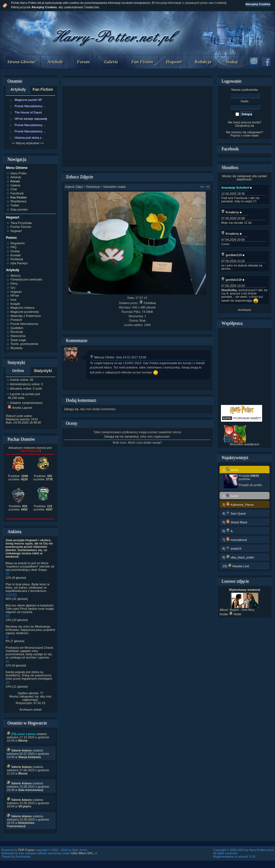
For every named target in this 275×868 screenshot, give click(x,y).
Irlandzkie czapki (115, 187)
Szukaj (232, 62)
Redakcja (203, 62)
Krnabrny (230, 212)
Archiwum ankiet (31, 710)
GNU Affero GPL (82, 853)
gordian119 (231, 255)
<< (202, 187)
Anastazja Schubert (235, 188)
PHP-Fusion (26, 850)
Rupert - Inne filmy (242, 610)
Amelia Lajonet (20, 408)
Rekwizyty (93, 187)
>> (208, 187)
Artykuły (55, 62)
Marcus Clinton (102, 357)
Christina (148, 303)
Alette (235, 614)
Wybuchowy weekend (245, 590)
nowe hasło (251, 135)
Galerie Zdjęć (74, 187)
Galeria (111, 62)
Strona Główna (21, 62)
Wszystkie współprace (245, 444)
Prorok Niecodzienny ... (30, 106)
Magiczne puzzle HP (28, 100)
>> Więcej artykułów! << (28, 143)
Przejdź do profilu (250, 485)
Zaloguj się (71, 409)
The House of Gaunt (28, 112)
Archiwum (245, 310)
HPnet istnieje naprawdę (31, 119)
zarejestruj (131, 436)
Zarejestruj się (244, 126)
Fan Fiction (142, 62)
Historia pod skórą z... (29, 138)
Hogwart (174, 62)
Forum (83, 62)
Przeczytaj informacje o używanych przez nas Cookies (189, 3)
